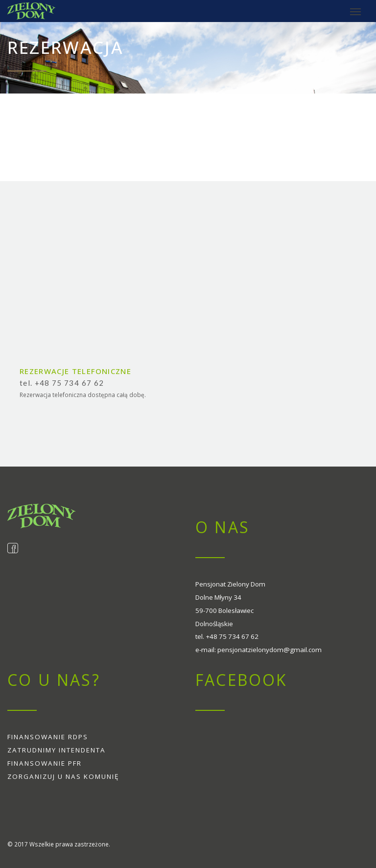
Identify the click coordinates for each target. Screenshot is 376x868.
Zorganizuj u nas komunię (63, 776)
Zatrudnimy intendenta (57, 750)
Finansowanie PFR (45, 763)
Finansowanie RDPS (48, 737)
